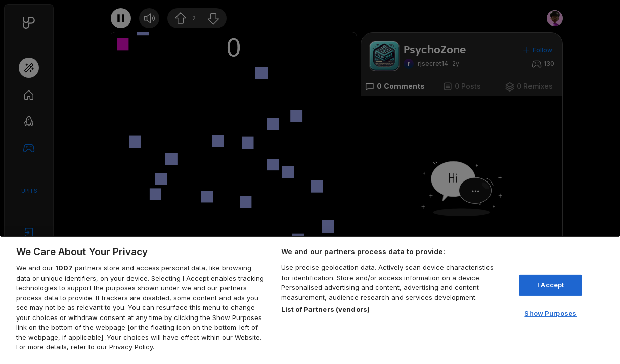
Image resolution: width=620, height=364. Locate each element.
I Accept (550, 285)
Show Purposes (550, 313)
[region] (310, 300)
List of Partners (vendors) (325, 309)
